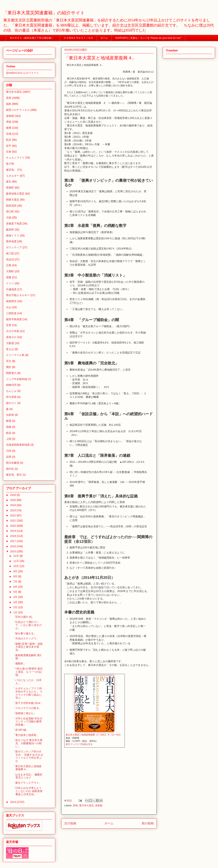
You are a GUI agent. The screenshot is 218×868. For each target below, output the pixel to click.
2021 (13, 521)
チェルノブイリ (15, 158)
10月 (16, 566)
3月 (16, 602)
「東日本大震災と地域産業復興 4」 (27, 768)
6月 (16, 587)
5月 (16, 592)
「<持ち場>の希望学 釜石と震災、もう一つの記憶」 (28, 672)
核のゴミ (11, 403)
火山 (9, 307)
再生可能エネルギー (18, 295)
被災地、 (11, 170)
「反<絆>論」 (21, 730)
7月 (16, 581)
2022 (13, 515)
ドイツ (10, 283)
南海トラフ (13, 236)
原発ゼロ (11, 337)
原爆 (9, 277)
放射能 (99, 805)
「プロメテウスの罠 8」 (27, 708)
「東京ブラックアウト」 (27, 783)
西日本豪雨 (13, 463)
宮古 (9, 361)
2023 (13, 510)
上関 (9, 439)
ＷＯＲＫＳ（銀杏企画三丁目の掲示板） (33, 38)
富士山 (10, 349)
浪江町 (10, 211)
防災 (9, 140)
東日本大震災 (86, 805)
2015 (13, 551)
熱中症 (10, 469)
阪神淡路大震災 (15, 194)
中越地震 (11, 289)
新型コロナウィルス (18, 110)
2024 (13, 505)
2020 (13, 526)
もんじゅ (11, 391)
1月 (16, 612)
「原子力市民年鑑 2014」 (28, 703)
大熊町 (10, 271)
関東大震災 (13, 200)
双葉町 (10, 188)
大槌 (9, 217)
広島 (9, 265)
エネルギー (13, 176)
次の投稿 (70, 823)
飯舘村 (10, 230)
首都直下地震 (14, 223)
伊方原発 (11, 397)
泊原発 (10, 415)
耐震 (9, 421)
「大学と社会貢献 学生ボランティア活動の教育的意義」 (27, 722)
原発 (75, 805)
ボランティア (14, 247)
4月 (16, 597)
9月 (16, 571)
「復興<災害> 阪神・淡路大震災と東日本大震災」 (28, 647)
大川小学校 (13, 331)
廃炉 (9, 367)
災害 (9, 325)
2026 (13, 495)
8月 (16, 576)
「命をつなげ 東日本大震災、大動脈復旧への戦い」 (27, 743)
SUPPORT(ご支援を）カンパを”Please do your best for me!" (148, 38)
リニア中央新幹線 (17, 379)
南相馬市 (11, 301)
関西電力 (11, 373)
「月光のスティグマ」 (26, 638)
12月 (16, 556)
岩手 (9, 146)
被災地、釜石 (14, 475)
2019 (13, 531)
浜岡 (9, 457)
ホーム (104, 38)
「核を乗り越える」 (24, 633)
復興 (9, 128)
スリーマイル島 (15, 355)
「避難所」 (19, 664)
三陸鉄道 (11, 313)
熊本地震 (11, 241)
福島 (9, 104)
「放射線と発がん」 (24, 713)
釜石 (9, 182)
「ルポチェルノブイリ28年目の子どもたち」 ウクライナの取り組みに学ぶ (28, 693)
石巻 (9, 152)
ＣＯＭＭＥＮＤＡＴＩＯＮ (78, 38)
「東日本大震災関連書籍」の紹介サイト (44, 13)
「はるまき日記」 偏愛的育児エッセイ (27, 776)
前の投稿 (148, 823)
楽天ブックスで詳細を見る (79, 744)
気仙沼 (10, 259)
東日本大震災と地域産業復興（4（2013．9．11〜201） (94, 735)
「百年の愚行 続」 (23, 617)
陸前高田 (11, 206)
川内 (9, 451)
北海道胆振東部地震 (18, 445)
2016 (13, 546)
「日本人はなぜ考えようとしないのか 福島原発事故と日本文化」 (28, 791)
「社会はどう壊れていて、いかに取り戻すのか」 (27, 625)
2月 (16, 607)
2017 (13, 541)
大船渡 (10, 343)
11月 (16, 561)
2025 (13, 500)
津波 (9, 122)
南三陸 (10, 253)
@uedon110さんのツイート (22, 73)
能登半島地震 (14, 319)
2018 (13, 536)
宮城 (9, 134)
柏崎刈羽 (11, 385)
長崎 (9, 427)
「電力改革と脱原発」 (26, 735)
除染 (9, 433)
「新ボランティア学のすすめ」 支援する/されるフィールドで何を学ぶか (28, 756)
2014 (13, 802)
